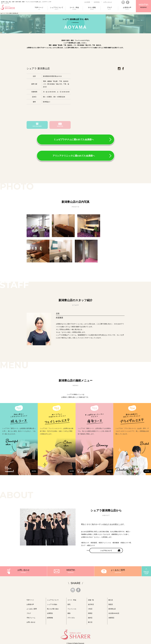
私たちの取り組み (53, 608)
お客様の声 (30, 604)
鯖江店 (111, 599)
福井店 (90, 617)
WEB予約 (143, 5)
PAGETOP (146, 572)
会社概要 (87, 2)
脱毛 (69, 604)
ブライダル (71, 617)
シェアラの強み (52, 604)
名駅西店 (111, 617)
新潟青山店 (112, 608)
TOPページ (30, 599)
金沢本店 (91, 604)
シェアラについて (106, 550)
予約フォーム (31, 617)
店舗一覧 (91, 599)
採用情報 (97, 2)
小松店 (90, 608)
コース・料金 (72, 599)
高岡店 (90, 613)
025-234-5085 (37, 126)
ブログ (29, 613)
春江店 (90, 622)
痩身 (69, 613)
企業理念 (50, 613)
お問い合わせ (108, 2)
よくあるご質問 (118, 569)
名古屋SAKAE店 (114, 613)
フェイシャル (72, 608)
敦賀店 (111, 604)
